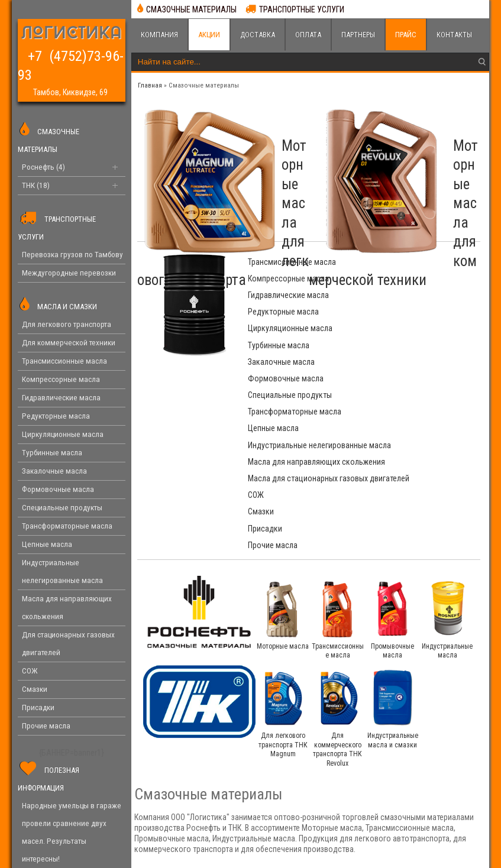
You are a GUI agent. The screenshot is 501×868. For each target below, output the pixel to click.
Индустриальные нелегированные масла (405, 351)
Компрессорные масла (405, 262)
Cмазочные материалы (204, 85)
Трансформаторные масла (411, 328)
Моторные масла (283, 517)
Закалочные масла (281, 312)
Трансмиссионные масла (292, 262)
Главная (150, 85)
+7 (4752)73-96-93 (70, 53)
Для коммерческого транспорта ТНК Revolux (337, 621)
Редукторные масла (400, 278)
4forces (373, 853)
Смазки (377, 400)
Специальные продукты (290, 328)
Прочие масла (389, 416)
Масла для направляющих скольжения (294, 378)
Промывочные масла (392, 522)
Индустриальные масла (447, 522)
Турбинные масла (395, 295)
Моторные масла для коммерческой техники (435, 175)
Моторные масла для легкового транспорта (258, 175)
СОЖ (256, 400)
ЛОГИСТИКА (72, 34)
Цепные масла (273, 345)
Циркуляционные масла (290, 295)
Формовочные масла (402, 312)
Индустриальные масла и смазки (393, 612)
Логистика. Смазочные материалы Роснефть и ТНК (94, 853)
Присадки (265, 416)
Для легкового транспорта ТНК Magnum (283, 616)
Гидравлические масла (288, 278)
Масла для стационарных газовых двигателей (409, 378)
